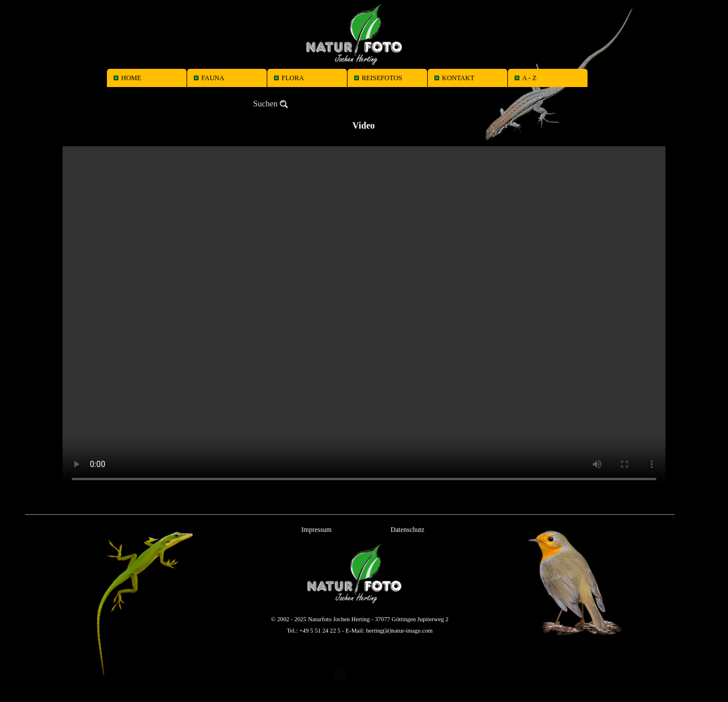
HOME (131, 78)
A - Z (529, 78)
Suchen (265, 104)
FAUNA (213, 78)
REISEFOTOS (382, 78)
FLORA (293, 78)
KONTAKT (458, 78)
